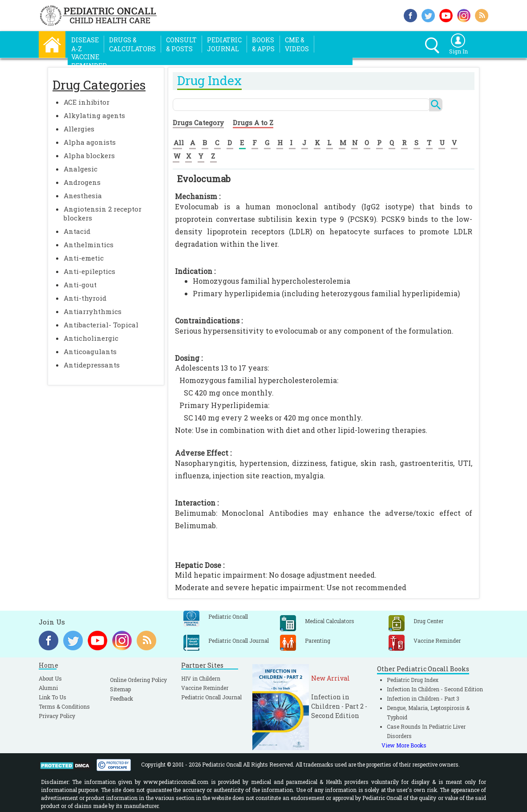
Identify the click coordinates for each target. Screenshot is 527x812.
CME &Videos (297, 44)
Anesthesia (83, 196)
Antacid (77, 231)
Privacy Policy (57, 716)
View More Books (404, 745)
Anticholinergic (91, 338)
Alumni (48, 688)
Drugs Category (198, 122)
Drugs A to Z (253, 122)
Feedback (122, 698)
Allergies (79, 129)
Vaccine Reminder (205, 688)
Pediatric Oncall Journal (211, 697)
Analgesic (81, 169)
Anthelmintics (89, 245)
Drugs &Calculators (132, 44)
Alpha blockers (89, 155)
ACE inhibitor (87, 102)
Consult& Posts (181, 44)
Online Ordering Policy (138, 680)
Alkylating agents (94, 115)
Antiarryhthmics (93, 311)
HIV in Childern (201, 678)
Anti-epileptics (89, 271)
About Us (50, 678)
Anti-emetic (84, 258)
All (179, 143)
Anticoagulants (90, 351)
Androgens (82, 182)
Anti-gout (80, 285)
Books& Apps (263, 44)
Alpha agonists (90, 142)
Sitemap (120, 689)
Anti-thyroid (85, 298)
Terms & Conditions (64, 706)
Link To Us (53, 697)
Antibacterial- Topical (101, 325)
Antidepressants (92, 365)
